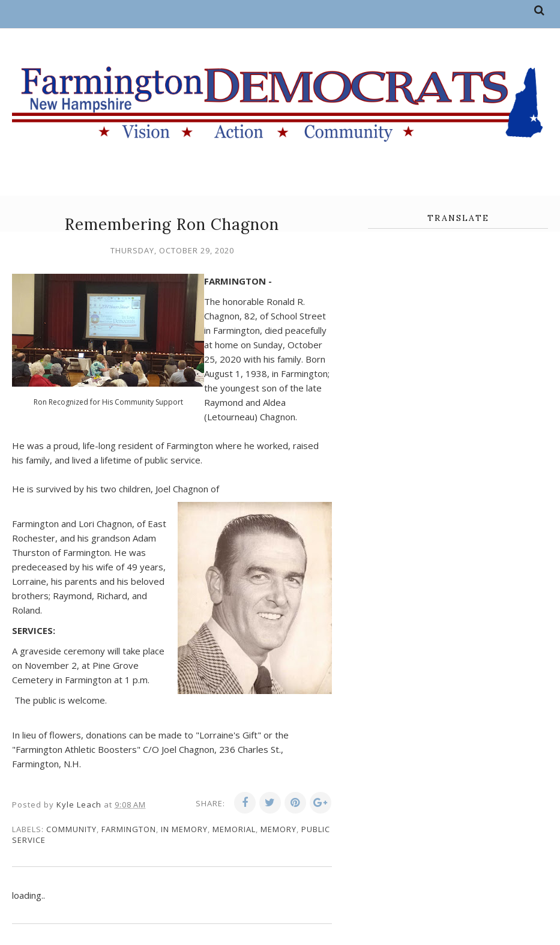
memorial (234, 829)
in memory (184, 829)
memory (278, 829)
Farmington (129, 829)
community (71, 829)
